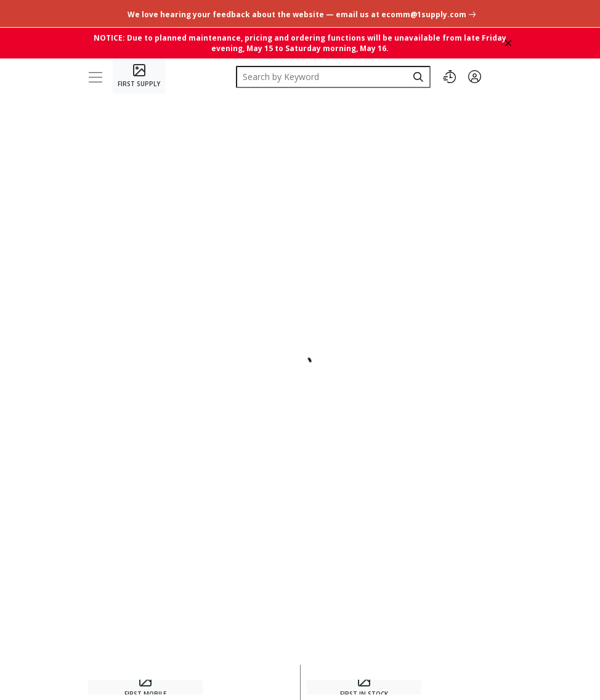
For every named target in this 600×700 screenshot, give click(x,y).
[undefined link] (300, 13)
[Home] (139, 77)
